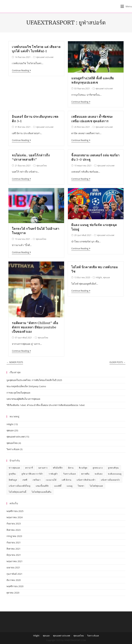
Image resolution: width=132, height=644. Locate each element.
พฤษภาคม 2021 (15, 561)
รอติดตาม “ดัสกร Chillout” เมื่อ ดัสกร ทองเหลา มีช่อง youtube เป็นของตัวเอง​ (35, 327)
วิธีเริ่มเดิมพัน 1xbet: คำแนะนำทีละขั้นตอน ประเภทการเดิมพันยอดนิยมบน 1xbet (46, 405)
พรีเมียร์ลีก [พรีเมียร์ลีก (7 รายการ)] (58, 468)
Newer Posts (15, 362)
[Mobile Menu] (126, 6)
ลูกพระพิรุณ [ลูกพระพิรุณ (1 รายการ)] (113, 468)
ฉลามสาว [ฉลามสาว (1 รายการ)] (43, 468)
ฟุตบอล (106, 277)
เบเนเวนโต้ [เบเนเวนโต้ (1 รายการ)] (51, 480)
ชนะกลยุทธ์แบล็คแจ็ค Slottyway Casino (26, 386)
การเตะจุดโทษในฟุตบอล (18, 393)
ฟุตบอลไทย (42, 166)
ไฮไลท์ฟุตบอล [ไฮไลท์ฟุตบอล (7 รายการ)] (96, 486)
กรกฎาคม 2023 (14, 536)
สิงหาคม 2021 (13, 549)
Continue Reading (21, 71)
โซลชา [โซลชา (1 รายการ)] (81, 486)
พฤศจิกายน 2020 (15, 586)
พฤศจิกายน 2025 (15, 511)
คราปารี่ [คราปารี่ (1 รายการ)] (29, 468)
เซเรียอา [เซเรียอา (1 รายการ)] (37, 480)
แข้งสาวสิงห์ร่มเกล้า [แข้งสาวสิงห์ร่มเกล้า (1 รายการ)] (86, 480)
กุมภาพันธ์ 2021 (14, 574)
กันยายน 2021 (14, 542)
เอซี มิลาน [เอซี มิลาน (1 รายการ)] (66, 480)
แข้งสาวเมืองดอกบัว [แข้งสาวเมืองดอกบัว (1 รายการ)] (110, 480)
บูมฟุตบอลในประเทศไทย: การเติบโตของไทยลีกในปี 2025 (34, 380)
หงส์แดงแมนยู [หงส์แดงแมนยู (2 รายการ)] (115, 474)
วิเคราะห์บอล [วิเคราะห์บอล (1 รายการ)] (69, 474)
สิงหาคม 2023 (13, 530)
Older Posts (117, 362)
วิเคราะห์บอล (13, 449)
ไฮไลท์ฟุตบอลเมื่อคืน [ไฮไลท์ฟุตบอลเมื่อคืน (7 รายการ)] (41, 492)
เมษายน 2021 (13, 567)
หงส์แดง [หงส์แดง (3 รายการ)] (99, 474)
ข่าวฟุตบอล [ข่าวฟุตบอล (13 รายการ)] (14, 468)
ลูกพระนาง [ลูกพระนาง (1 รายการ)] (98, 468)
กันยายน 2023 (14, 524)
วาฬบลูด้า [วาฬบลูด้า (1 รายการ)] (53, 474)
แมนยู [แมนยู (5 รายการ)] (70, 486)
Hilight (99, 277)
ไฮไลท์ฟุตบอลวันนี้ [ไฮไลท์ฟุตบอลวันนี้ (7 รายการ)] (17, 492)
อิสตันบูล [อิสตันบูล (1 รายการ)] (13, 480)
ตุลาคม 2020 (13, 593)
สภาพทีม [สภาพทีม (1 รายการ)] (85, 474)
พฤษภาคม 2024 (15, 517)
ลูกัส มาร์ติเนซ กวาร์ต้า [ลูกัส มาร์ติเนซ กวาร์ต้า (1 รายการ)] (32, 474)
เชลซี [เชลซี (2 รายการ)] (25, 480)
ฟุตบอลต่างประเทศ (45, 57)
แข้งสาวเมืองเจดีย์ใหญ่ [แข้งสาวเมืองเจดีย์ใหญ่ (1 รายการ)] (20, 486)
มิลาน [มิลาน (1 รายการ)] (71, 468)
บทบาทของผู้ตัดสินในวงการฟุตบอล (23, 399)
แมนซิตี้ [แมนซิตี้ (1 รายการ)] (58, 486)
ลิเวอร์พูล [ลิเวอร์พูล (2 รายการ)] (83, 468)
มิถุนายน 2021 (14, 555)
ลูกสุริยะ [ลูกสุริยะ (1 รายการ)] (12, 474)
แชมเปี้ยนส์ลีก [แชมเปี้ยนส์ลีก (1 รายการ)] (42, 486)
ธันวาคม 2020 (14, 580)
